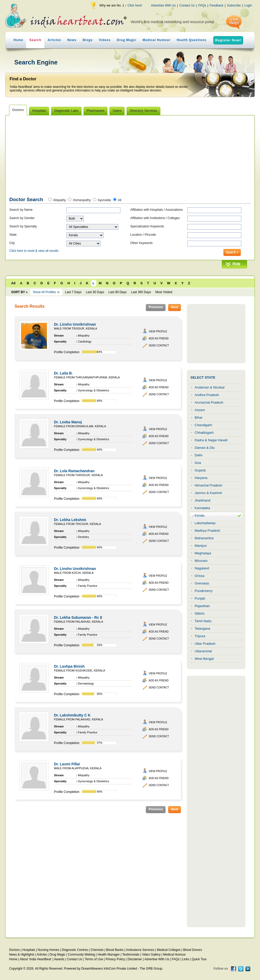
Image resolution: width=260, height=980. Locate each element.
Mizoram (201, 561)
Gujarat (200, 470)
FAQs (202, 5)
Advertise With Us (163, 5)
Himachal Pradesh (208, 485)
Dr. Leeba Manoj (68, 422)
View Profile (158, 331)
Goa (198, 463)
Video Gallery (151, 955)
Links (186, 959)
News (72, 40)
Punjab (200, 598)
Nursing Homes (48, 950)
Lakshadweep (205, 523)
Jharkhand (203, 500)
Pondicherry (204, 591)
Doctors (14, 950)
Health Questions (192, 40)
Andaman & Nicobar (210, 387)
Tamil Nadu (203, 621)
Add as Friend (159, 338)
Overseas (202, 583)
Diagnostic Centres (75, 950)
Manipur (201, 546)
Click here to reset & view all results (34, 251)
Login (248, 5)
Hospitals (29, 950)
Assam (200, 410)
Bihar (199, 417)
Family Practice (88, 586)
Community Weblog (81, 955)
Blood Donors (193, 950)
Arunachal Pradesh (209, 402)
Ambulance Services (140, 950)
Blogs (88, 40)
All (119, 200)
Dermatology (86, 683)
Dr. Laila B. (63, 373)
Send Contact (159, 346)
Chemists (97, 950)
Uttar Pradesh (205, 644)
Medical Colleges (169, 950)
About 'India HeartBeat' (36, 959)
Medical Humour (157, 40)
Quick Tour (199, 959)
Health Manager (109, 955)
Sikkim (200, 613)
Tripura (200, 636)
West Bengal (204, 659)
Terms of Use (94, 959)
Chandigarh (203, 425)
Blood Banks (115, 950)
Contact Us (187, 5)
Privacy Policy (115, 959)
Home (18, 40)
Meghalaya (203, 553)
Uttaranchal (203, 651)
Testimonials (131, 955)
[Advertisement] (130, 157)
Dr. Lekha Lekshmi (70, 520)
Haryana (201, 478)
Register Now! (228, 40)
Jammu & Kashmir (208, 493)
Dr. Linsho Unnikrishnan (75, 324)
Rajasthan (202, 606)
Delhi (199, 455)
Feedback (217, 5)
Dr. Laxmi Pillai (67, 764)
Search (35, 40)
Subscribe (234, 5)
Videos (105, 40)
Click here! (135, 5)
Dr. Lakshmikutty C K (72, 715)
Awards (59, 959)
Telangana (202, 629)
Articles (54, 40)
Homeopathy (82, 200)
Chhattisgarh (204, 433)
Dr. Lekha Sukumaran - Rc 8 (78, 617)
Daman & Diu (205, 448)
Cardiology (85, 341)
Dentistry (83, 537)
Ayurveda (104, 200)
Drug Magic (126, 40)
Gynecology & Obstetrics (94, 390)
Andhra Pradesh (207, 395)
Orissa (200, 576)
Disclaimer (135, 959)
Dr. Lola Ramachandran (74, 471)
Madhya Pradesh (207, 531)
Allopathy (60, 200)
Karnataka (202, 508)
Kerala (200, 515)
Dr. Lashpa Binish (69, 666)
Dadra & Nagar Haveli (211, 440)
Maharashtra (204, 538)
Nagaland (202, 568)
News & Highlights (22, 955)
